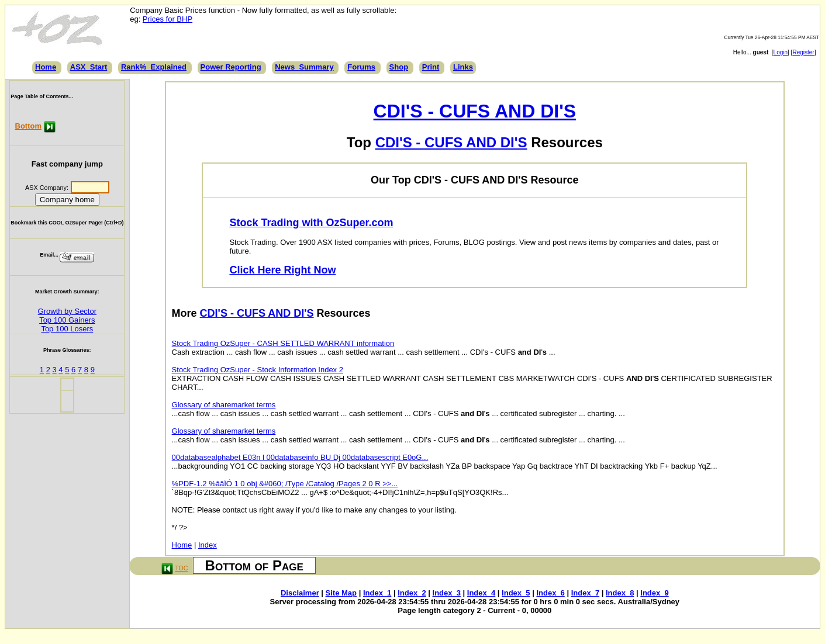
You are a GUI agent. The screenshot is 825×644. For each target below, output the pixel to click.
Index (208, 545)
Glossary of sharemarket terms (224, 405)
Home (46, 67)
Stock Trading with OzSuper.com (311, 223)
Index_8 (620, 593)
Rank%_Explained (154, 67)
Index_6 (550, 593)
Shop (399, 67)
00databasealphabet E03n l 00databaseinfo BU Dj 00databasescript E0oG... (300, 457)
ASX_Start (89, 67)
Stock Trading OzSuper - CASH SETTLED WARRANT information (283, 343)
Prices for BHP (168, 19)
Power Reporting (231, 67)
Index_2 (412, 593)
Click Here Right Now (282, 270)
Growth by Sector (67, 311)
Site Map (341, 593)
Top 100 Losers (67, 329)
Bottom (29, 126)
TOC (181, 568)
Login (781, 52)
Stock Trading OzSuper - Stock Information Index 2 (258, 370)
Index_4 (481, 593)
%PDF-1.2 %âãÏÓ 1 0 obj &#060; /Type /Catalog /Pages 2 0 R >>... (285, 484)
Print (431, 67)
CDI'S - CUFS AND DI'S (475, 111)
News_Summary (304, 67)
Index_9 (654, 593)
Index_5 (516, 593)
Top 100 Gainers (67, 320)
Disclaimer (300, 593)
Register (803, 52)
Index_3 (447, 593)
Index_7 (585, 593)
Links (463, 67)
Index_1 (377, 593)
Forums (361, 67)
